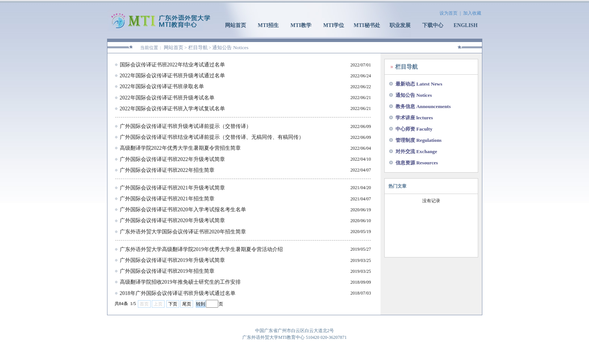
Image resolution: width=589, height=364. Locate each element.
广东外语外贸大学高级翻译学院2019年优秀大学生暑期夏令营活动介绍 (201, 249)
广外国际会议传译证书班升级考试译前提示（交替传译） (186, 126)
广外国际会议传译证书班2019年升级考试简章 (172, 260)
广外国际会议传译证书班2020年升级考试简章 (172, 220)
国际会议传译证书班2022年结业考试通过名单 (172, 65)
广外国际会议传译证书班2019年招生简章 (167, 271)
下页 (173, 304)
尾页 (187, 304)
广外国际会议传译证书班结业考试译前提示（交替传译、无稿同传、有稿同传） (212, 137)
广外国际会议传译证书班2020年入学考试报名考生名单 (183, 210)
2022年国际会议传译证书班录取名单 (162, 86)
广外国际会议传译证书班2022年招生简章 (167, 170)
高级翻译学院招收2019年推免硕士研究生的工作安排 (180, 282)
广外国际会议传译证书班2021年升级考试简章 (172, 188)
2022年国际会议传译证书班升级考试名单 (167, 98)
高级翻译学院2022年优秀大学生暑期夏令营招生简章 (180, 148)
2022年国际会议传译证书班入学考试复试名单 (172, 109)
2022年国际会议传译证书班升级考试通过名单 (172, 76)
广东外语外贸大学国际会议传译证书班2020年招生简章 (183, 232)
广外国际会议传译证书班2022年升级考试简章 (172, 159)
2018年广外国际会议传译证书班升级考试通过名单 (178, 293)
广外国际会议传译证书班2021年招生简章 (167, 199)
